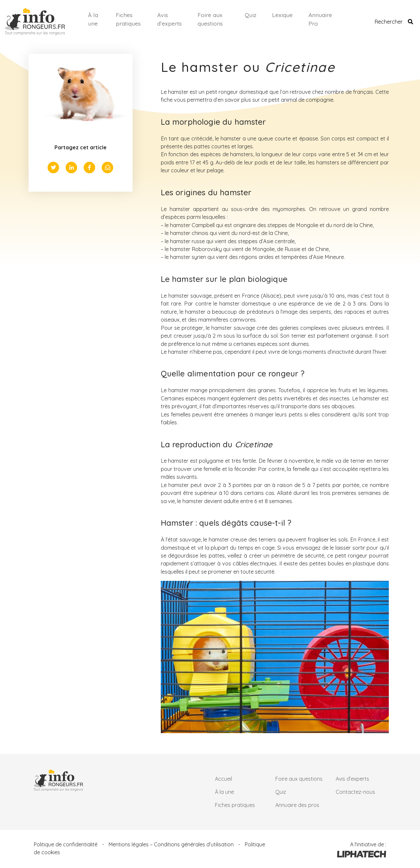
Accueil (223, 779)
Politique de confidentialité (66, 844)
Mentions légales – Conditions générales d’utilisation (171, 844)
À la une (93, 19)
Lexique (282, 15)
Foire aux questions (210, 19)
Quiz (251, 15)
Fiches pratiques (128, 19)
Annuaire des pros (297, 805)
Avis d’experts (169, 19)
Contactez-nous (355, 792)
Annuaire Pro (320, 19)
